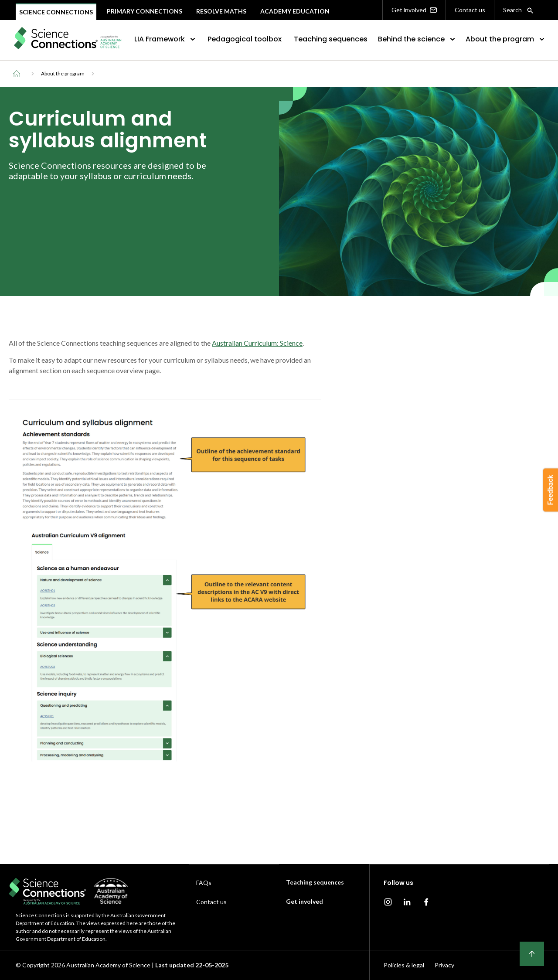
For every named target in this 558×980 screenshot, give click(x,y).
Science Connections (56, 12)
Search (518, 10)
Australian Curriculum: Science (257, 343)
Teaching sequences (331, 39)
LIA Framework (166, 39)
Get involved (414, 10)
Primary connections (145, 11)
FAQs (204, 883)
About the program (506, 39)
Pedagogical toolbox (245, 39)
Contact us (470, 10)
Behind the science (417, 39)
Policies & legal (404, 965)
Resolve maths (221, 11)
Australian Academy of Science (108, 965)
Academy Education (295, 11)
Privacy (444, 965)
